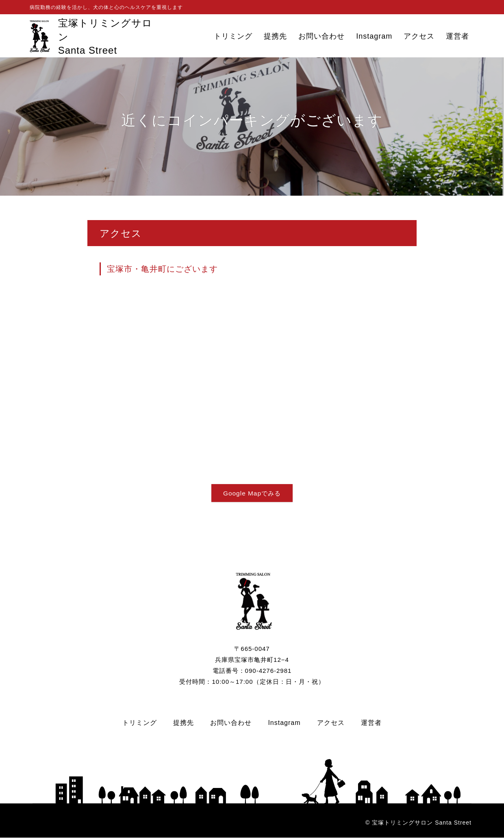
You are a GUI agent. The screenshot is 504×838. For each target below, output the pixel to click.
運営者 (457, 36)
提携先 (275, 36)
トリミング (233, 36)
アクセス (419, 36)
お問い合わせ (322, 36)
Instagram (374, 36)
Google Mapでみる (252, 493)
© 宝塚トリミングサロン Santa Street (418, 823)
